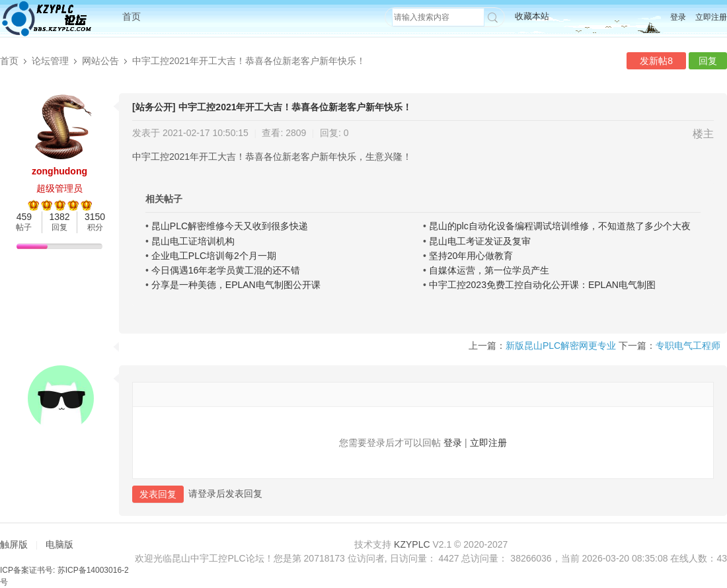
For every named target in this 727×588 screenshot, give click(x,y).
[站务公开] (154, 107)
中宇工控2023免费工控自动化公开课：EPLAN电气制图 (542, 285)
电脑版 (59, 544)
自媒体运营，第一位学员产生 (489, 270)
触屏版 (14, 544)
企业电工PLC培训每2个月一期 (214, 256)
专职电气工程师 (688, 346)
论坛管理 (50, 61)
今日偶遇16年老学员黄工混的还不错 (226, 270)
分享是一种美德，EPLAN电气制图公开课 (236, 285)
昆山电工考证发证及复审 (480, 241)
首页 (132, 17)
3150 (95, 217)
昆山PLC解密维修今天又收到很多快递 (230, 226)
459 (24, 217)
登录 (678, 17)
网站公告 (100, 61)
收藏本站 (532, 16)
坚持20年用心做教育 (471, 256)
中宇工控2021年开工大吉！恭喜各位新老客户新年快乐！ (249, 61)
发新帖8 (656, 61)
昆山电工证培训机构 (193, 241)
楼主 (703, 134)
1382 (59, 217)
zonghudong (59, 171)
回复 (708, 61)
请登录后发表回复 (225, 494)
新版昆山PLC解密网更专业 (561, 346)
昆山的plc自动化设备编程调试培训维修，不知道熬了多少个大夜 (560, 226)
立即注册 (711, 17)
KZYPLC (412, 544)
